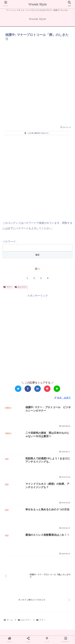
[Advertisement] (37, 81)
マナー (8, 287)
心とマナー (21, 287)
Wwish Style (38, 5)
